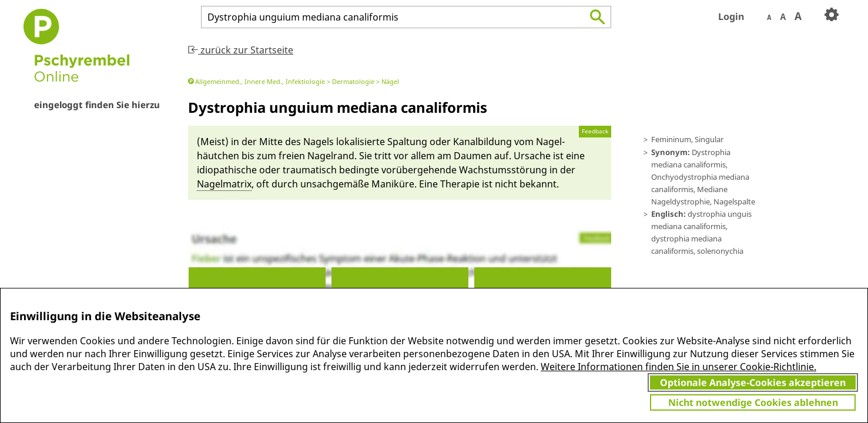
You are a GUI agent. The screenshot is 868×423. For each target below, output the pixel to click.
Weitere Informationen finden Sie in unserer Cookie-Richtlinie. (678, 367)
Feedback (595, 131)
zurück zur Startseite (241, 50)
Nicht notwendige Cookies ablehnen (753, 402)
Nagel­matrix (224, 184)
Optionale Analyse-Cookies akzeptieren (753, 382)
